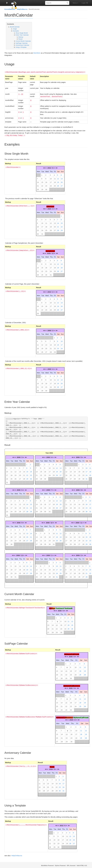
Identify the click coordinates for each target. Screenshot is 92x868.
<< (44, 167)
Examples (16, 31)
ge (54, 607)
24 (51, 185)
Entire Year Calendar (22, 35)
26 (58, 185)
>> (56, 167)
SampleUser (50, 250)
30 (46, 189)
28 (38, 189)
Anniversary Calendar (22, 45)
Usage (15, 29)
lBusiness (69, 717)
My (50, 607)
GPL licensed (71, 865)
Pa (52, 607)
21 (38, 185)
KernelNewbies (10, 9)
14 (38, 181)
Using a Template (21, 47)
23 (46, 185)
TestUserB (68, 607)
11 (55, 178)
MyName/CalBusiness (72, 685)
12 (58, 178)
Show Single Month (22, 33)
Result (20, 39)
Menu (75, 3)
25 (55, 185)
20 (62, 181)
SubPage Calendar (22, 43)
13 (62, 178)
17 (51, 181)
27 (62, 185)
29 (42, 189)
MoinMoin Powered (47, 865)
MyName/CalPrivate (72, 653)
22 (42, 185)
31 (42, 233)
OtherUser (50, 206)
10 (51, 178)
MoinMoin (37, 53)
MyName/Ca (61, 717)
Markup (21, 37)
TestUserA (60, 607)
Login (84, 3)
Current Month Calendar (23, 41)
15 (42, 181)
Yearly (52, 766)
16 (46, 181)
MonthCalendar (34, 9)
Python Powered (60, 865)
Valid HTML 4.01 (82, 865)
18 (55, 181)
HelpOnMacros (22, 9)
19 (58, 181)
